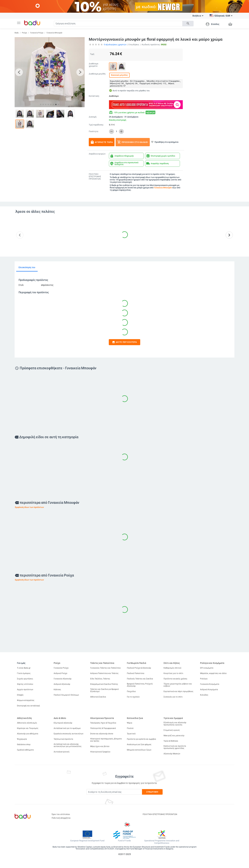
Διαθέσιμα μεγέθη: (97, 74)
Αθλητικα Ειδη (24, 718)
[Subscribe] (114, 792)
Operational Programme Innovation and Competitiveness (162, 842)
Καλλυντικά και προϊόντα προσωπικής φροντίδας (175, 747)
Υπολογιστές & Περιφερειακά (103, 728)
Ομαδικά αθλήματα (25, 750)
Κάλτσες (57, 690)
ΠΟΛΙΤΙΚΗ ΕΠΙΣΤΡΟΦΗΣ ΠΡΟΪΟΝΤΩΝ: (95, 177)
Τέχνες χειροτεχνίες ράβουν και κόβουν (178, 685)
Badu (17, 33)
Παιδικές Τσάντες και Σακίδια (140, 679)
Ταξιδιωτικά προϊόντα (63, 739)
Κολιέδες (204, 695)
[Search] (118, 24)
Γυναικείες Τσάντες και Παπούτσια (105, 668)
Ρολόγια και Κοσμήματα (212, 663)
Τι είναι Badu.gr (24, 668)
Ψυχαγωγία (22, 739)
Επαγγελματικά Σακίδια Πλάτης (104, 684)
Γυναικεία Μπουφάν (54, 33)
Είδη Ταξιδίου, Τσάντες (100, 679)
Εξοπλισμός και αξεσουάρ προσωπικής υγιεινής (175, 724)
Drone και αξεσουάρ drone (102, 734)
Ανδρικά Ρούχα (60, 673)
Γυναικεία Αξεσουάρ (63, 679)
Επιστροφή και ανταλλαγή (28, 706)
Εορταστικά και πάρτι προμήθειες (178, 691)
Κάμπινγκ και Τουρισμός (28, 728)
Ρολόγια (204, 679)
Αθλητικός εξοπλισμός (27, 723)
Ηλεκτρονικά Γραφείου (100, 752)
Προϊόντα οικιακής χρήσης (175, 679)
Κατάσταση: (94, 96)
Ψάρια (130, 723)
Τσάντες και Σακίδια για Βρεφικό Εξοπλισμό (104, 690)
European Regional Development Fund (87, 841)
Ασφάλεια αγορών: (97, 154)
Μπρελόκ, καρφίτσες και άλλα (213, 673)
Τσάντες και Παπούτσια (102, 663)
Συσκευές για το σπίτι (173, 697)
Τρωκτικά (131, 734)
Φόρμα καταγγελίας (26, 700)
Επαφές (20, 695)
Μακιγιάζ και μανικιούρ (174, 736)
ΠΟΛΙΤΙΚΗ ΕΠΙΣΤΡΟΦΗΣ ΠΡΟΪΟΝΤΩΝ (160, 814)
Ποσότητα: (94, 131)
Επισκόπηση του (27, 267)
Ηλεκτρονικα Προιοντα (102, 718)
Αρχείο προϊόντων (25, 690)
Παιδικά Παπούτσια (136, 673)
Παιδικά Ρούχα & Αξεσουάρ (139, 668)
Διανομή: (93, 117)
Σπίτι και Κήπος (172, 663)
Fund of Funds (124, 841)
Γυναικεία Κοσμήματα (210, 684)
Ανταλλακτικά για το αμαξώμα (67, 728)
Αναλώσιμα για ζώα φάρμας (139, 744)
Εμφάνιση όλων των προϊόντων (29, 507)
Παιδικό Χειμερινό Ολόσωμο (66, 695)
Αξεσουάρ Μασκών (172, 754)
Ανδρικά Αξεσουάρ (62, 684)
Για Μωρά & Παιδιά (136, 663)
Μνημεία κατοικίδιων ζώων (139, 750)
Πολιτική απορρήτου (61, 818)
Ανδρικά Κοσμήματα (209, 690)
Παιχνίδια (131, 691)
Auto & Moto (60, 718)
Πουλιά (130, 728)
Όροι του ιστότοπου (61, 814)
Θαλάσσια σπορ (24, 744)
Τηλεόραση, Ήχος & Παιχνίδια (103, 723)
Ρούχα (24, 33)
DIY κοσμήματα (207, 668)
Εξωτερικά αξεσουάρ (63, 723)
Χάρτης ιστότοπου (25, 684)
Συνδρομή (152, 792)
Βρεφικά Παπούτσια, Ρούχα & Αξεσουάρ (140, 685)
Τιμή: (92, 54)
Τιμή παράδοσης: (96, 125)
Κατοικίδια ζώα (135, 718)
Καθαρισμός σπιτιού (172, 668)
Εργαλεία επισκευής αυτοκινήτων (69, 734)
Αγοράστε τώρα (102, 142)
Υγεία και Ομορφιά (173, 718)
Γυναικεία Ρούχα (37, 33)
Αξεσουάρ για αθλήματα (28, 734)
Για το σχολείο (133, 697)
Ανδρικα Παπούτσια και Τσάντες (104, 673)
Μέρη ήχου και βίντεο (100, 746)
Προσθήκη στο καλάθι (133, 142)
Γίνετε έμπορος (24, 673)
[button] (19, 23)
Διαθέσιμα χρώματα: (93, 65)
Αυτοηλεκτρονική (62, 752)
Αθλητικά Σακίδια (98, 697)
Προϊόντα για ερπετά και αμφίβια (141, 739)
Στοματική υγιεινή (172, 730)
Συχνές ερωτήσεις (25, 679)
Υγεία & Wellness (171, 741)
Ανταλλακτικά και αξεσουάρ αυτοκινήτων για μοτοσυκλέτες (68, 745)
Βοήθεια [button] (198, 16)
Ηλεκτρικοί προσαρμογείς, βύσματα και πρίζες (106, 740)
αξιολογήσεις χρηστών (115, 45)
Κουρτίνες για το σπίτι (173, 673)
